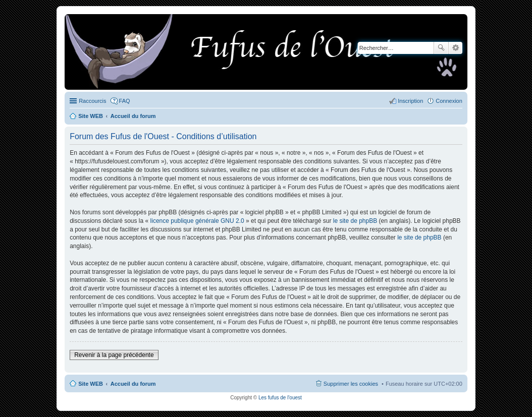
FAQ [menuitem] (125, 101)
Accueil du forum (133, 384)
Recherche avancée (456, 48)
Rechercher (441, 48)
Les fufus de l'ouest (280, 398)
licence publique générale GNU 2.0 (197, 221)
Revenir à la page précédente (114, 355)
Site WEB (91, 384)
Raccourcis (92, 101)
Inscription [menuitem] (410, 101)
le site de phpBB (355, 221)
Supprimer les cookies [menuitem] (351, 384)
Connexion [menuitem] (449, 101)
